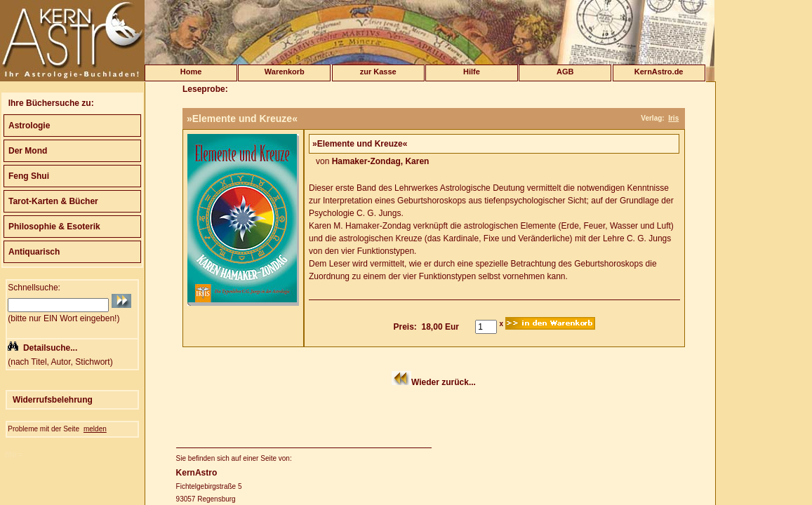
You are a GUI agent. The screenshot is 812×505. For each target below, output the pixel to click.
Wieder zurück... (444, 382)
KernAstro (197, 473)
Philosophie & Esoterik (54, 227)
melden (95, 429)
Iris (673, 118)
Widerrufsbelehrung (53, 400)
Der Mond (28, 151)
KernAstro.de (659, 72)
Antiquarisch (34, 252)
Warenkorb (285, 72)
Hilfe (472, 72)
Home (191, 72)
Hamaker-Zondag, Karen (381, 161)
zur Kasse (378, 72)
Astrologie (29, 126)
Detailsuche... (50, 348)
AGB (565, 72)
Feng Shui (29, 176)
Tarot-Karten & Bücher (53, 201)
